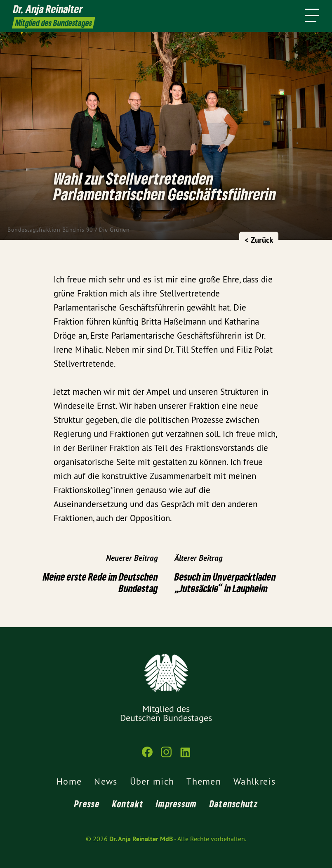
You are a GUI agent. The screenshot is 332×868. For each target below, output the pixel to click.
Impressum (177, 804)
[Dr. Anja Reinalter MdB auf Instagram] (166, 755)
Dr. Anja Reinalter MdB (141, 839)
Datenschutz (234, 804)
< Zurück (259, 240)
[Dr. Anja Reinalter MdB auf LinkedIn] (185, 755)
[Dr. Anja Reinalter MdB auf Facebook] (147, 755)
